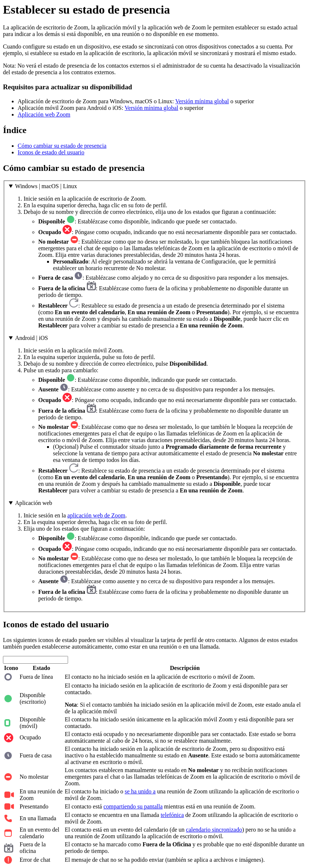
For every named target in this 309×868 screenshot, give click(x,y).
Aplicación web (34, 503)
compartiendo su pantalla (133, 806)
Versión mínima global (202, 101)
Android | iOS (31, 338)
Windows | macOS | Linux (46, 186)
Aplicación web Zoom (44, 114)
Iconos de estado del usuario (51, 152)
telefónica (172, 815)
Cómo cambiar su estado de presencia (62, 146)
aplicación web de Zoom (96, 515)
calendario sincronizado (214, 830)
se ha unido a (140, 791)
